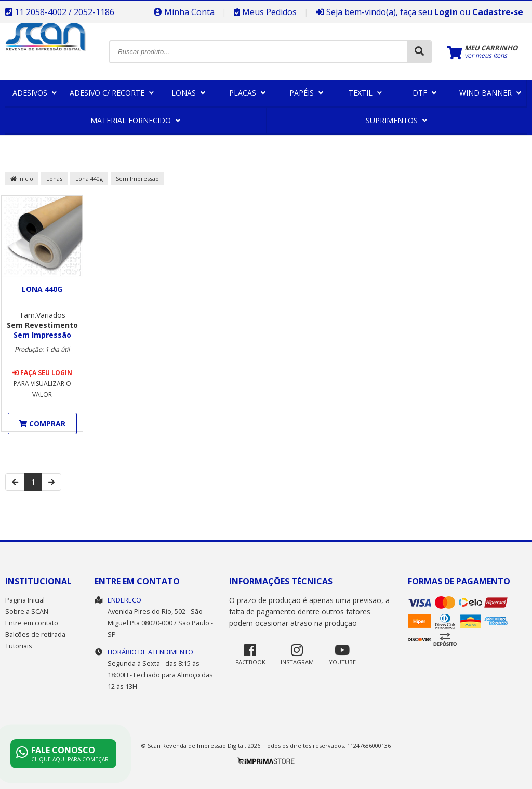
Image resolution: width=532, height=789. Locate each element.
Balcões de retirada (35, 634)
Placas (247, 93)
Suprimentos (396, 120)
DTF (424, 93)
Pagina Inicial (25, 600)
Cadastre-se (498, 12)
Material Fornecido (135, 120)
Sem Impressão (137, 178)
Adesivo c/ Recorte (112, 93)
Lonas (188, 93)
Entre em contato (32, 623)
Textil (365, 93)
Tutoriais (19, 646)
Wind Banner (490, 93)
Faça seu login (42, 373)
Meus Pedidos (265, 12)
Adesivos (35, 93)
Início (22, 178)
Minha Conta (184, 12)
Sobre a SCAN (27, 612)
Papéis (306, 93)
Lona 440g (89, 178)
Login (446, 12)
